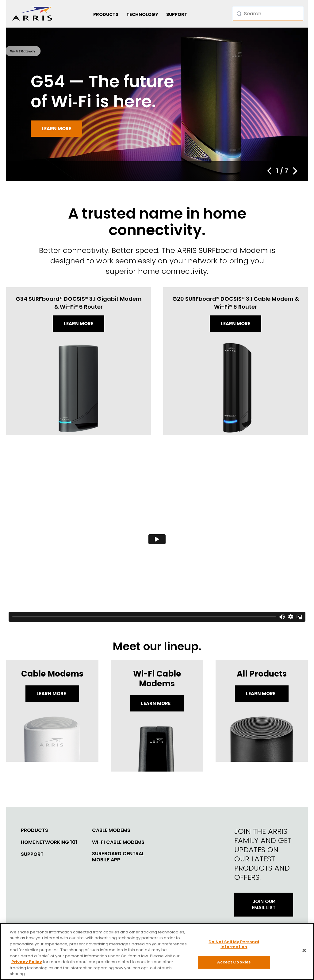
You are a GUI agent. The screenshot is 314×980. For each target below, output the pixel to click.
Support (177, 14)
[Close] (304, 953)
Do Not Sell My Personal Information (234, 946)
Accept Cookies (234, 964)
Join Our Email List (264, 904)
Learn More (52, 694)
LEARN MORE (261, 694)
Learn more (56, 129)
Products (106, 14)
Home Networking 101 (49, 842)
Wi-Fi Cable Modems (118, 842)
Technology (142, 14)
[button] (269, 171)
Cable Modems (111, 830)
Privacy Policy (27, 964)
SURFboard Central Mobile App (118, 857)
